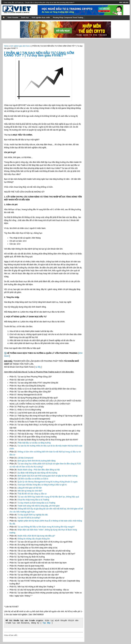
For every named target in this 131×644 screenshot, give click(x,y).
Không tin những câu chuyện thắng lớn (34, 539)
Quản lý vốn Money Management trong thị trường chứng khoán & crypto (48, 482)
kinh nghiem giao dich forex (20, 46)
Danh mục (25, 18)
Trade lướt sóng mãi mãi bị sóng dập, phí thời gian (39, 506)
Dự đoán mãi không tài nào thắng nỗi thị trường (37, 473)
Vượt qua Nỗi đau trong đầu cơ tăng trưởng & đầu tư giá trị (42, 485)
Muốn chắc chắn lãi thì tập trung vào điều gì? (36, 536)
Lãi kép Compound (25, 458)
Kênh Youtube (13, 18)
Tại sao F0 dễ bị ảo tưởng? (29, 518)
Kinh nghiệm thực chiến (41, 18)
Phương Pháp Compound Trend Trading (68, 18)
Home (6, 46)
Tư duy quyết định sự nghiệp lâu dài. (33, 515)
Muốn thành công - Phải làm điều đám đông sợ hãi (39, 470)
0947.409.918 (124, 2)
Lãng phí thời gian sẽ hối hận (30, 488)
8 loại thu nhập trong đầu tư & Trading (33, 500)
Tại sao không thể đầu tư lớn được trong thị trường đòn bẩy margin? (46, 527)
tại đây (38, 367)
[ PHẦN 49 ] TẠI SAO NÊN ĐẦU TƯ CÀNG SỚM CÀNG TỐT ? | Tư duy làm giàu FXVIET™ (39, 54)
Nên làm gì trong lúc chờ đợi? (30, 491)
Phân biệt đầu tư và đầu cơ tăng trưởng (34, 443)
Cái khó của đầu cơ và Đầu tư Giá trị (33, 479)
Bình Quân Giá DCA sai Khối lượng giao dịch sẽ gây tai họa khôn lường (47, 476)
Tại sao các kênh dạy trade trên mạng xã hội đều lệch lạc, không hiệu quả (48, 497)
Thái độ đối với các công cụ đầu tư (32, 494)
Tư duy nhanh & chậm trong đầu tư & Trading (36, 503)
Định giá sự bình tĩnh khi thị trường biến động (36, 461)
